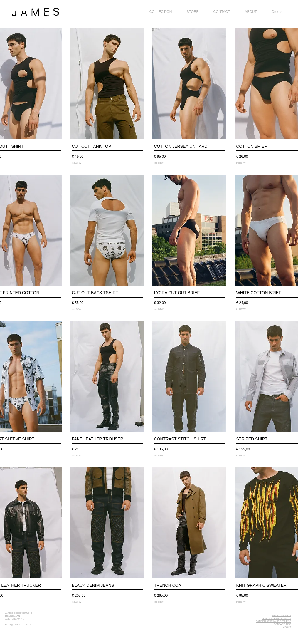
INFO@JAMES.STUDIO (18, 625)
